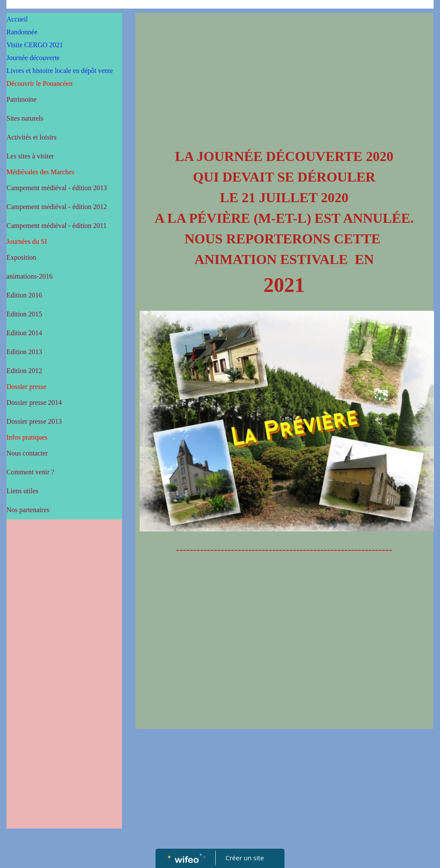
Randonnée (22, 32)
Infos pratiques (27, 437)
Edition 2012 (24, 371)
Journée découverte (33, 58)
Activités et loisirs (31, 137)
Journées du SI (27, 241)
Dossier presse (26, 387)
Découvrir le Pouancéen (40, 83)
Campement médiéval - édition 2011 (57, 226)
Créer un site (245, 858)
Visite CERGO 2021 (35, 45)
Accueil (17, 19)
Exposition (21, 257)
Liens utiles (22, 491)
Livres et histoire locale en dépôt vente (60, 71)
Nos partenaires (28, 510)
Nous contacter (27, 453)
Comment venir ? (30, 472)
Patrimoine (21, 99)
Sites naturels (25, 118)
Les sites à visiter (30, 156)
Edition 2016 (24, 295)
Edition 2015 (24, 314)
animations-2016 (30, 276)
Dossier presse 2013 (34, 421)
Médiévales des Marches (40, 172)
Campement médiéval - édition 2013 (57, 188)
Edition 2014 (24, 333)
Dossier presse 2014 (34, 402)
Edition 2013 (24, 352)
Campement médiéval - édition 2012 (57, 207)
